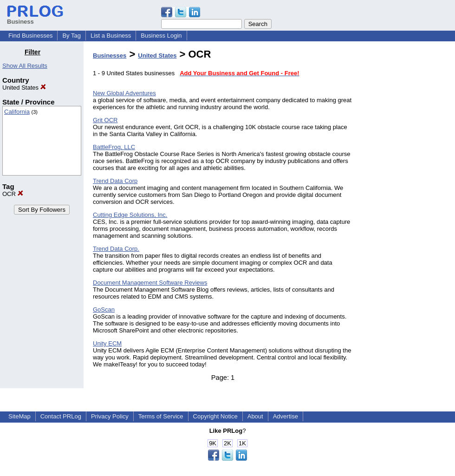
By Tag (71, 36)
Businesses (110, 55)
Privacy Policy (110, 416)
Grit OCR (105, 120)
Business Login (161, 36)
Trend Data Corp (115, 181)
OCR (13, 194)
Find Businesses (30, 36)
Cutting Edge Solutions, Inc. (130, 215)
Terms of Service (161, 416)
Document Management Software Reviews (150, 283)
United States (24, 88)
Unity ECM (107, 343)
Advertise (286, 416)
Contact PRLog (61, 416)
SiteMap (19, 416)
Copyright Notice (215, 416)
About (255, 416)
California (17, 112)
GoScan (104, 310)
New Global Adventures (124, 93)
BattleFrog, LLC (114, 147)
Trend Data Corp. (116, 249)
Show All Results (25, 66)
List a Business (111, 36)
